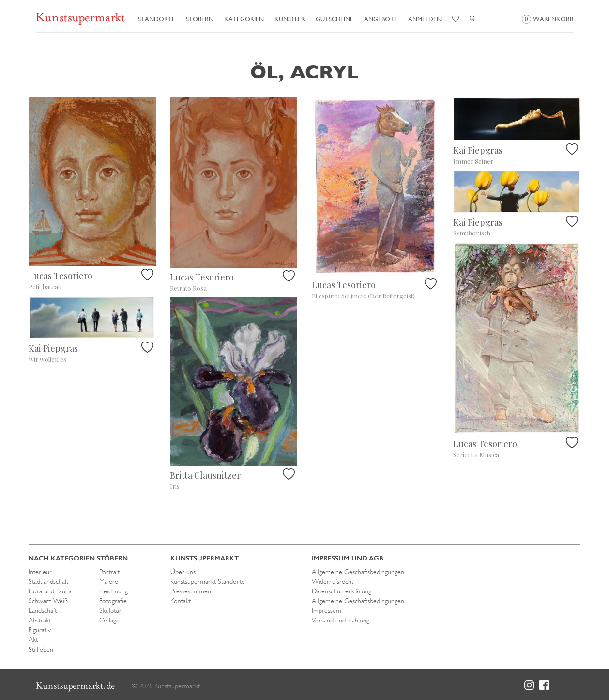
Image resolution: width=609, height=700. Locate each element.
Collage (109, 620)
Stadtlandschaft (48, 581)
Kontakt (181, 601)
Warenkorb (548, 19)
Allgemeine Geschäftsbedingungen (358, 572)
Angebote (381, 19)
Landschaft (43, 610)
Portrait (109, 572)
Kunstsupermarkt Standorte (208, 581)
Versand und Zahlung (341, 620)
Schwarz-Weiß (48, 601)
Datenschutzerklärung (342, 591)
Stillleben (41, 649)
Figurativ (40, 630)
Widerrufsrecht (333, 581)
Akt (33, 639)
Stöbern (200, 19)
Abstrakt (40, 620)
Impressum (327, 610)
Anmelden (425, 19)
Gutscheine (335, 19)
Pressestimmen (191, 591)
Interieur (40, 572)
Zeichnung (114, 591)
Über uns (183, 572)
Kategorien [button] (244, 19)
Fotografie (113, 601)
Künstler (290, 19)
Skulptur (110, 610)
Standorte (157, 19)
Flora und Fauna (50, 591)
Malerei (109, 581)
